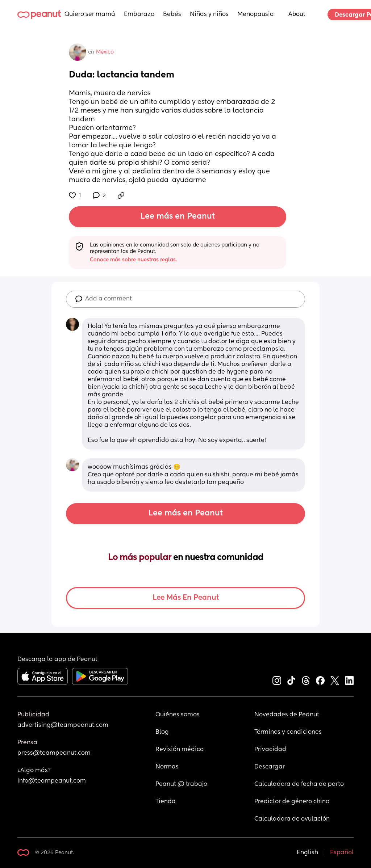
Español (342, 853)
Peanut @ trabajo (181, 784)
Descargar (270, 767)
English (307, 853)
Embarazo (139, 14)
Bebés (172, 14)
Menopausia (256, 14)
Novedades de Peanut (287, 715)
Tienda (166, 802)
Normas (167, 767)
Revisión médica (180, 750)
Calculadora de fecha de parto (299, 784)
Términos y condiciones (288, 732)
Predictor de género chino (292, 802)
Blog (162, 732)
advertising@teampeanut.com (63, 725)
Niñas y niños (209, 14)
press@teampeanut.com (54, 753)
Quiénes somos (178, 715)
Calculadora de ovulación (292, 819)
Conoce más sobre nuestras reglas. (133, 260)
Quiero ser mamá (90, 14)
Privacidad (270, 750)
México (105, 52)
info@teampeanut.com (52, 781)
